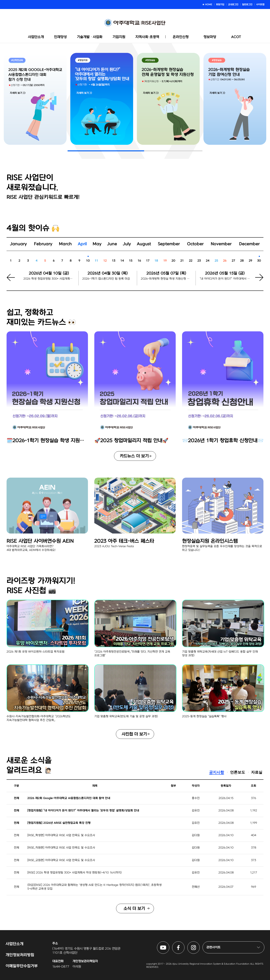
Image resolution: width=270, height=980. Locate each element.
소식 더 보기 (134, 909)
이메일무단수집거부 (22, 966)
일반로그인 (247, 5)
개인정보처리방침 (20, 955)
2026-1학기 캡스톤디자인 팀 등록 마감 (106, 279)
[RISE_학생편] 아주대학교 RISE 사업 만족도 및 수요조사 (61, 835)
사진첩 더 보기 (134, 734)
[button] (257, 281)
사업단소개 (36, 37)
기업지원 (119, 37)
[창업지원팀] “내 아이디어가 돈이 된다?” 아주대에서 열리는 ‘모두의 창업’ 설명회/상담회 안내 (83, 811)
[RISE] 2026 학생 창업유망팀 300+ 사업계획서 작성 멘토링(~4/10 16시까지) (75, 873)
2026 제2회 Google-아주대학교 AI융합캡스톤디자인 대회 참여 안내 (69, 798)
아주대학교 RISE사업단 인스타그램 (200, 944)
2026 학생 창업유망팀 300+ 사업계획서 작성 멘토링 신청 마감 (49, 279)
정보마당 (210, 37)
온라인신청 (181, 37)
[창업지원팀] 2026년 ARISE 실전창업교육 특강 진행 (59, 823)
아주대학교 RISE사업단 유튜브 (169, 944)
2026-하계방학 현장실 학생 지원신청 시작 (166, 279)
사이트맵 (260, 5)
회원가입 (220, 5)
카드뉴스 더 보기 (134, 456)
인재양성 (60, 37)
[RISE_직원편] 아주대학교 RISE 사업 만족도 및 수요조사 (61, 848)
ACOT (236, 37)
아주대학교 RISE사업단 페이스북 (184, 944)
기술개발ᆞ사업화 (90, 37)
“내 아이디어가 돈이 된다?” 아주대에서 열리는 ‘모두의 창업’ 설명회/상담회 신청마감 (225, 279)
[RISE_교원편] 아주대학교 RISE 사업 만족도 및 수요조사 (61, 860)
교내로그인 (233, 5)
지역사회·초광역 (147, 37)
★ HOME (207, 5)
